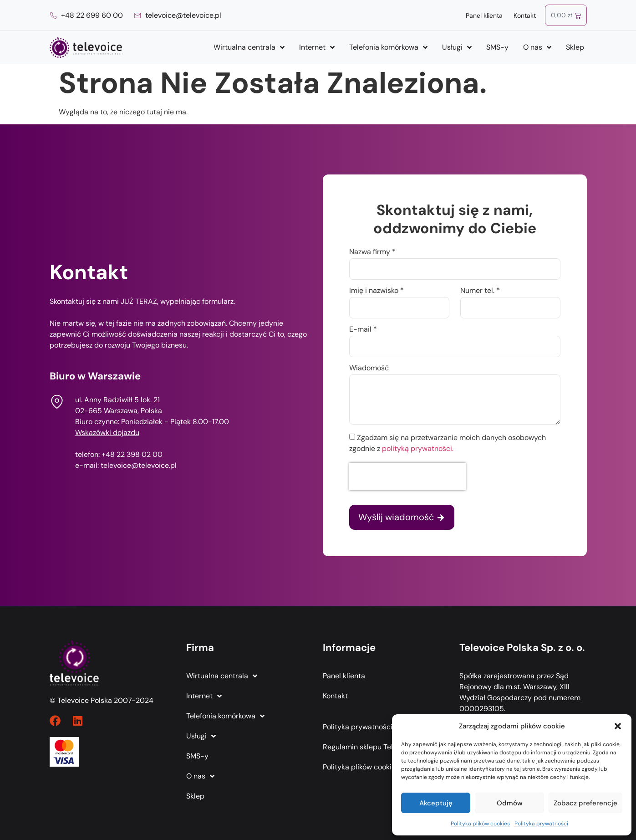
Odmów (510, 803)
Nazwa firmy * (372, 252)
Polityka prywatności (541, 824)
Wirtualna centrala (249, 47)
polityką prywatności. (418, 448)
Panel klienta (484, 15)
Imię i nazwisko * (377, 291)
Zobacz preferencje (585, 803)
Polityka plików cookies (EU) (369, 767)
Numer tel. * (480, 291)
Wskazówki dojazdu (107, 433)
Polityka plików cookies (480, 824)
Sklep (575, 47)
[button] (618, 726)
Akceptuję (436, 803)
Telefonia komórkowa (388, 47)
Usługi (457, 47)
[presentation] (407, 476)
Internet (317, 47)
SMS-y (497, 47)
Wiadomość (369, 369)
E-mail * (363, 330)
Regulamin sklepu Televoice (369, 747)
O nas (537, 47)
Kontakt (525, 15)
